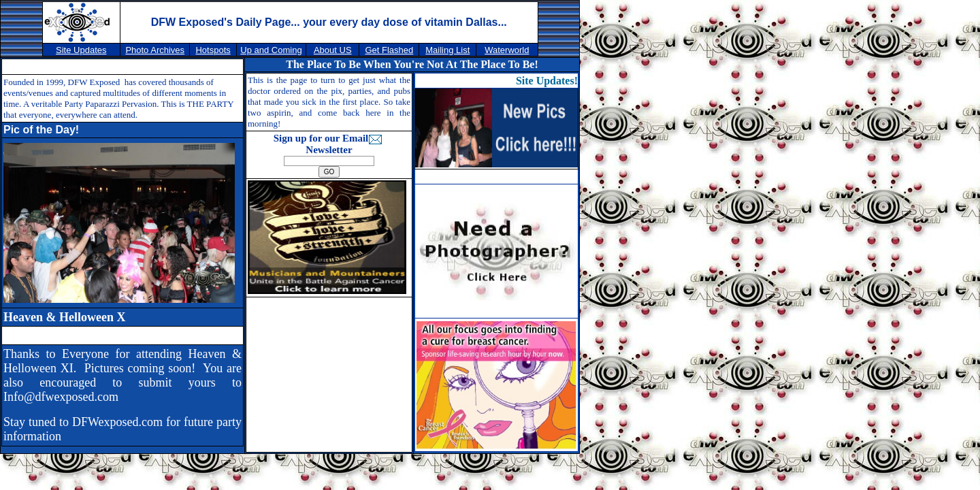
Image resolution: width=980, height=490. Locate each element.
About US (333, 50)
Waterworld (507, 50)
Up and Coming (271, 50)
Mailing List (447, 50)
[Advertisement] (332, 374)
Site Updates (81, 50)
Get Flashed (389, 50)
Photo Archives (155, 50)
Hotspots (213, 50)
